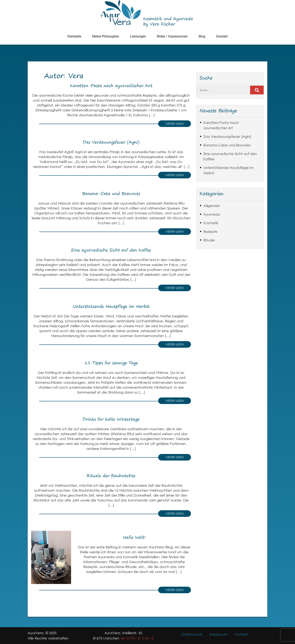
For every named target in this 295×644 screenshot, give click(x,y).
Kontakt (222, 36)
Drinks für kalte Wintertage (111, 419)
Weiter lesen (175, 124)
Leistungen (138, 36)
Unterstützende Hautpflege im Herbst (111, 306)
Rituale (209, 240)
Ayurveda (212, 214)
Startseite (74, 36)
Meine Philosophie (106, 36)
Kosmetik (211, 223)
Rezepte (210, 231)
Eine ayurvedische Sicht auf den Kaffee (111, 250)
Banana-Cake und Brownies (111, 193)
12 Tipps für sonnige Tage (111, 363)
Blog (202, 36)
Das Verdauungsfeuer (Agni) (111, 142)
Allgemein (212, 206)
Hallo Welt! (134, 537)
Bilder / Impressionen (172, 36)
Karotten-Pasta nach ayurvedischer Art (111, 85)
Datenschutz (192, 634)
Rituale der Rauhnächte (111, 476)
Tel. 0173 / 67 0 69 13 (137, 638)
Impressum (219, 634)
